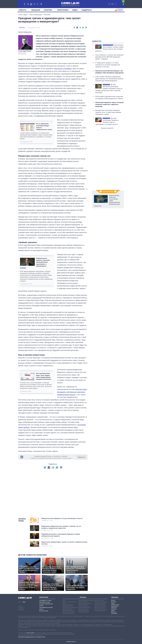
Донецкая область (68, 609)
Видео (75, 10)
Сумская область (99, 600)
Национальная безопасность (115, 605)
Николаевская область (85, 608)
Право (113, 610)
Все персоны (44, 611)
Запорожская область (69, 613)
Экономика (114, 613)
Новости (23, 10)
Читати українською (25, 32)
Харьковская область (100, 603)
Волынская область (68, 606)
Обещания (36, 10)
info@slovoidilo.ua (71, 642)
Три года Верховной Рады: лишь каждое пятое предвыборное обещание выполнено (44, 376)
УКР (112, 4)
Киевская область (83, 602)
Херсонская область (100, 605)
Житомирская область (69, 610)
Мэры (41, 609)
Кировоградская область (85, 603)
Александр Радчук (25, 51)
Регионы (83, 597)
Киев (64, 600)
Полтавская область (84, 610)
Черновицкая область (100, 610)
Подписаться (82, 457)
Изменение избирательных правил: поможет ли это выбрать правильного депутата (61, 528)
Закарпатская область (69, 612)
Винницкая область (68, 605)
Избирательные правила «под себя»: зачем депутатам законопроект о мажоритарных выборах (35, 263)
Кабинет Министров (46, 604)
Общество (114, 608)
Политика (47, 15)
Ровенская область (84, 612)
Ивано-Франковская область (86, 600)
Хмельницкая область (100, 606)
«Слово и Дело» (30, 633)
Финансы (114, 612)
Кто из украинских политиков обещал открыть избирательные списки (44, 127)
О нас (20, 606)
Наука (113, 603)
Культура (114, 602)
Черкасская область (100, 608)
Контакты (21, 608)
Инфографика (63, 10)
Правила (21, 610)
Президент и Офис (45, 601)
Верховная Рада (45, 602)
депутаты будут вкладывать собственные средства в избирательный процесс (72, 392)
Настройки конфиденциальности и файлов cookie (32, 637)
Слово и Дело (23, 15)
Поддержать (87, 10)
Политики (49, 10)
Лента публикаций (36, 15)
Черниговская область (101, 609)
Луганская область (84, 605)
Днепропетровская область (70, 608)
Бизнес (113, 600)
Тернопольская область (101, 602)
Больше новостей (108, 128)
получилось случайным (63, 69)
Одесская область (83, 609)
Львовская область (84, 606)
